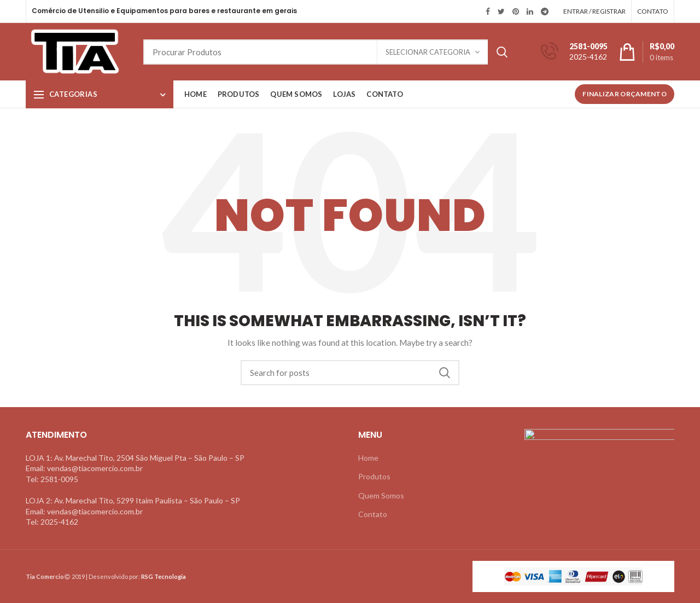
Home (368, 458)
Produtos (374, 476)
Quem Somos (381, 495)
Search (502, 52)
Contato (373, 514)
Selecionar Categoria (428, 52)
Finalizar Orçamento (625, 94)
